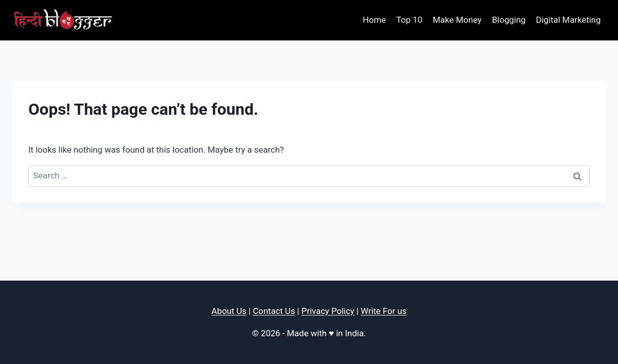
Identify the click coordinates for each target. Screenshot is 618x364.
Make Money (457, 20)
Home (374, 20)
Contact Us (274, 311)
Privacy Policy (328, 311)
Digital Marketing (568, 20)
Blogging (509, 20)
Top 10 (409, 20)
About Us (229, 311)
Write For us (384, 311)
